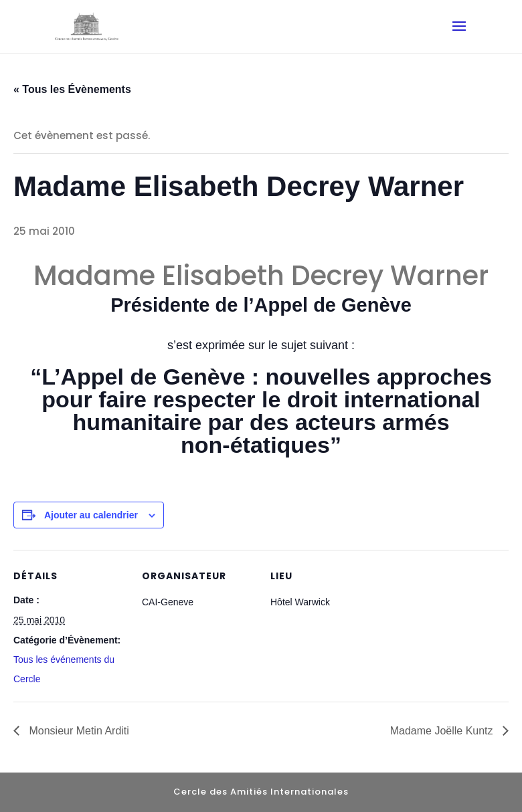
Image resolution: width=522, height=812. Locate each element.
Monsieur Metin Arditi (78, 731)
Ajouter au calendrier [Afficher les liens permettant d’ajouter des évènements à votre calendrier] (91, 515)
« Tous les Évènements (72, 89)
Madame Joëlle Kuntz (443, 731)
